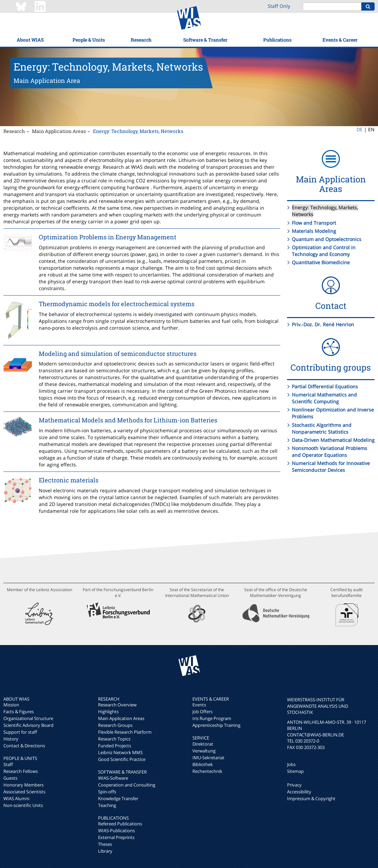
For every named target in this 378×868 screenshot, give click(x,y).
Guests (10, 778)
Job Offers (202, 712)
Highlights (108, 712)
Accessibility (299, 792)
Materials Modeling (314, 231)
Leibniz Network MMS (120, 752)
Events (199, 705)
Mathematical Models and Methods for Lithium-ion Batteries (128, 420)
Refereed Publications (120, 824)
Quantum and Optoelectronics (327, 239)
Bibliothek (203, 764)
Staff (8, 764)
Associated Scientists (24, 792)
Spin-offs (107, 792)
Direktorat (203, 744)
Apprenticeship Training (216, 725)
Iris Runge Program (212, 718)
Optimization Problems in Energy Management (108, 237)
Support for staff (20, 732)
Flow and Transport (314, 223)
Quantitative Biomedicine (321, 262)
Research (141, 40)
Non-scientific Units (23, 805)
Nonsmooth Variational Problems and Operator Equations (329, 452)
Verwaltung (204, 751)
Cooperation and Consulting (127, 785)
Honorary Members (23, 785)
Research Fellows (21, 771)
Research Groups (115, 725)
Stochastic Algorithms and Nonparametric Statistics (322, 428)
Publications (277, 40)
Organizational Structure (28, 718)
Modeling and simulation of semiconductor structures (118, 354)
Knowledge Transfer (118, 798)
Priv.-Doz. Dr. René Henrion (323, 324)
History (11, 739)
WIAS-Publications (116, 830)
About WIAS (30, 40)
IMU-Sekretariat (208, 758)
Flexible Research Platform (125, 732)
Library (105, 851)
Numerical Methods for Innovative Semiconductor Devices (331, 467)
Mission (11, 705)
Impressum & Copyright (311, 798)
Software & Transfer (205, 40)
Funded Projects (115, 746)
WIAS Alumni (16, 798)
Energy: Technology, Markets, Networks (138, 131)
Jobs (291, 764)
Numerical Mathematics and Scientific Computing (324, 398)
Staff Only (279, 6)
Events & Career (340, 40)
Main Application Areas (59, 131)
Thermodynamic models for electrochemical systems (117, 304)
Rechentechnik (207, 771)
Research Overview (117, 705)
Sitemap (295, 771)
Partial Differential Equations (325, 386)
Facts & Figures (19, 712)
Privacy (294, 785)
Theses (105, 844)
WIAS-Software (113, 778)
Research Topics (114, 739)
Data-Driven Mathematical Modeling (333, 440)
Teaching (107, 805)
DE (360, 129)
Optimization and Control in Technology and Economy (324, 251)
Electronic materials (69, 480)
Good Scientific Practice (122, 759)
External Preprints (116, 837)
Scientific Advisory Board (28, 725)
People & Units (89, 40)
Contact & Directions (24, 746)
